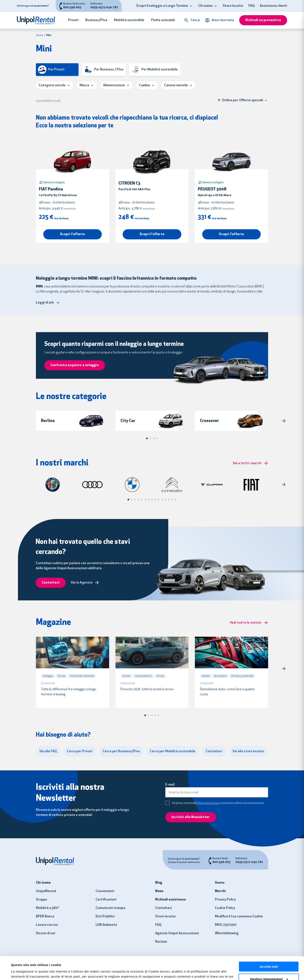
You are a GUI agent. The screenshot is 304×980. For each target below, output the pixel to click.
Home (40, 35)
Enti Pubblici (105, 917)
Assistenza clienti (273, 6)
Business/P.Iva (96, 20)
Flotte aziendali (163, 20)
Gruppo (41, 900)
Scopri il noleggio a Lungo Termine (162, 6)
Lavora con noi (47, 925)
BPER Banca (45, 917)
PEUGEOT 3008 (212, 189)
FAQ (252, 6)
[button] (191, 6)
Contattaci (164, 908)
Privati (73, 20)
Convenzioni (105, 891)
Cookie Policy (225, 908)
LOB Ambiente (106, 925)
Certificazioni (106, 900)
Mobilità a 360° (48, 908)
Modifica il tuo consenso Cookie (239, 917)
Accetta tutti (269, 945)
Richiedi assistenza (170, 900)
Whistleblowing (227, 933)
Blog (159, 883)
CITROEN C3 (129, 183)
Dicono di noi (45, 933)
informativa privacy (208, 803)
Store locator (233, 6)
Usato (220, 883)
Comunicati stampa (110, 908)
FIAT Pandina (51, 189)
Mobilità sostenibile (129, 20)
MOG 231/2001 (226, 925)
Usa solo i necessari (269, 970)
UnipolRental (46, 891)
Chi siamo (205, 6)
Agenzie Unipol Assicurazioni (177, 933)
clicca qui (146, 960)
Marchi (220, 891)
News (159, 891)
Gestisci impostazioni (269, 957)
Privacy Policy (225, 900)
